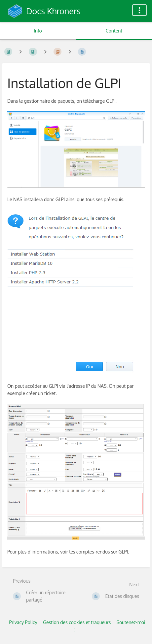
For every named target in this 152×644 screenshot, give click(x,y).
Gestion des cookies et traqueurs (77, 622)
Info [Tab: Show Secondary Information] (38, 31)
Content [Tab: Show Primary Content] (114, 31)
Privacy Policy (23, 622)
